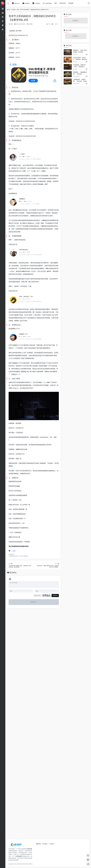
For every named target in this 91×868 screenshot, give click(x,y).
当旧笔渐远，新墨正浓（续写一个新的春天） (79, 66)
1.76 (16, 129)
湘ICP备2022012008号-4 (27, 864)
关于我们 (45, 844)
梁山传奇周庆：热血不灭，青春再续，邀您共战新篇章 (80, 59)
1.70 (11, 129)
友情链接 (71, 3)
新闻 (18, 10)
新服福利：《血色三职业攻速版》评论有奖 (80, 51)
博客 (56, 3)
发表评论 (55, 595)
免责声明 (38, 844)
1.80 (21, 129)
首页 (9, 10)
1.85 (26, 129)
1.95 (30, 129)
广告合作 (51, 844)
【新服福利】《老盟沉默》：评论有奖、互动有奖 (80, 80)
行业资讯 (14, 10)
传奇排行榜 (63, 3)
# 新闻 (14, 551)
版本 (17, 40)
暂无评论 (13, 573)
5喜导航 (30, 24)
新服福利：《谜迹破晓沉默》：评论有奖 (80, 73)
